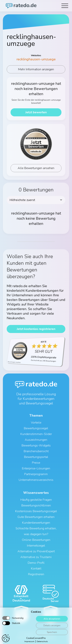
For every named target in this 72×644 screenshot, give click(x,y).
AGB (20, 638)
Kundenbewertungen (36, 523)
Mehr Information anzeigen (36, 69)
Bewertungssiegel (36, 428)
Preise (36, 463)
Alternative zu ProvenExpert (36, 551)
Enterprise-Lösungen (36, 468)
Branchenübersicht (36, 451)
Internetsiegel (36, 546)
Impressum (48, 638)
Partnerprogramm (36, 474)
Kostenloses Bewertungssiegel (36, 511)
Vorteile (36, 423)
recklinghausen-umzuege (36, 59)
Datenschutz (32, 638)
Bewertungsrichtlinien (36, 505)
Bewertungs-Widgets (36, 446)
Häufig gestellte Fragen (36, 500)
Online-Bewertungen (36, 540)
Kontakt (36, 569)
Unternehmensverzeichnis (36, 480)
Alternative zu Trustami (36, 557)
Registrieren (36, 574)
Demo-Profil (36, 563)
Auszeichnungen (36, 440)
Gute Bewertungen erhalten (36, 517)
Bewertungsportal (36, 457)
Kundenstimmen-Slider (36, 434)
